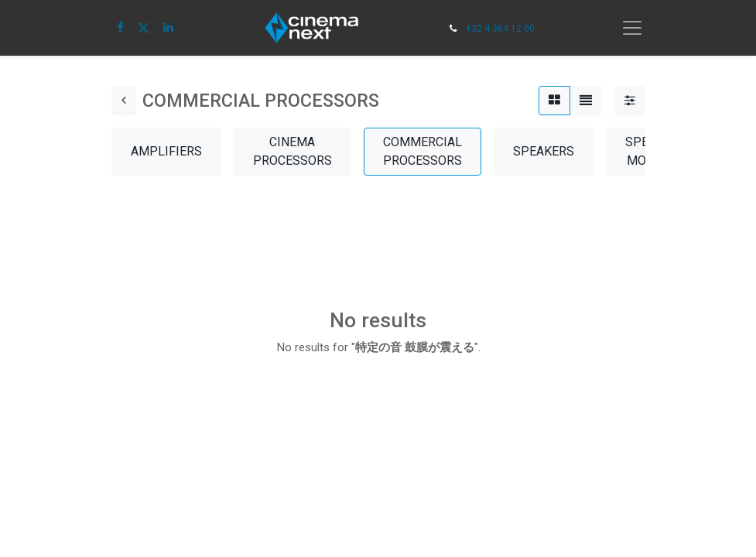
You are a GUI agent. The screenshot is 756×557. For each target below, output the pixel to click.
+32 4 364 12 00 (500, 29)
